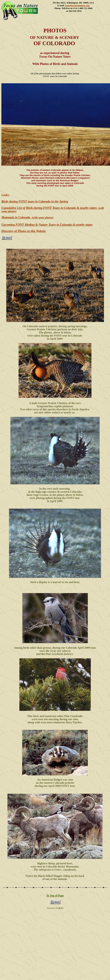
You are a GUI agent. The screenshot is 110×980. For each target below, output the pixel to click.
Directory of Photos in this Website (24, 231)
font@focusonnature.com (77, 5)
